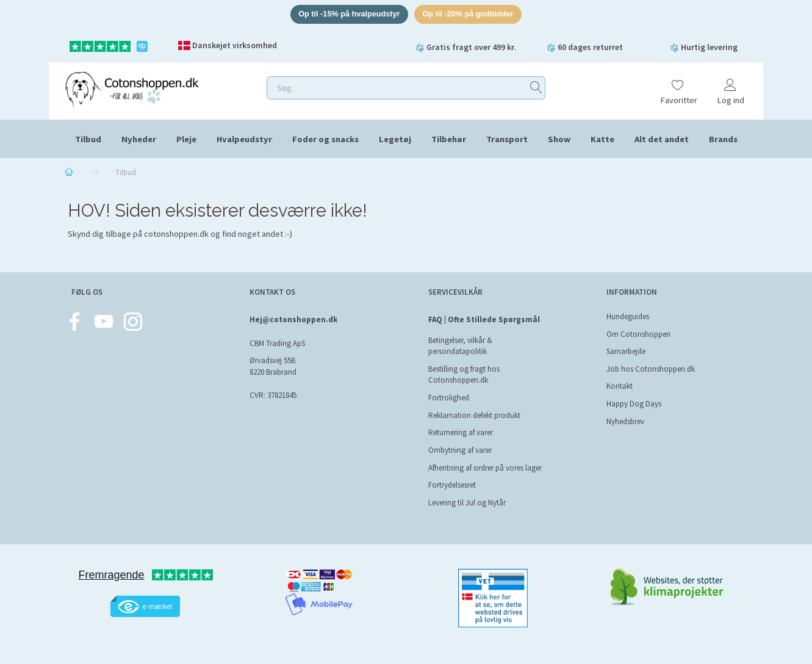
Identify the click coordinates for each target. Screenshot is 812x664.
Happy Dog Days (634, 404)
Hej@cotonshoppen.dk (293, 319)
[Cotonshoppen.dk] (132, 89)
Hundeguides (628, 316)
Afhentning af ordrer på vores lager (485, 468)
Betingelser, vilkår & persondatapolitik (460, 346)
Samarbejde (626, 351)
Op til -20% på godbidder (469, 14)
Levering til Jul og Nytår (467, 503)
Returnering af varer (461, 432)
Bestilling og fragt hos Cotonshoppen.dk (464, 375)
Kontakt (620, 386)
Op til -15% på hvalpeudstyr (348, 14)
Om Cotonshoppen (638, 334)
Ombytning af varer (460, 450)
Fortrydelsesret (452, 485)
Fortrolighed (449, 398)
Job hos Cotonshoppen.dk (651, 369)
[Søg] (536, 88)
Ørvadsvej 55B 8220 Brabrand (273, 366)
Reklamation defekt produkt (474, 415)
